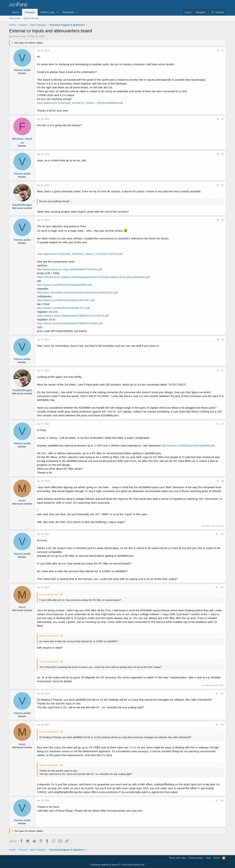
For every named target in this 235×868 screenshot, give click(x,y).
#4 (223, 185)
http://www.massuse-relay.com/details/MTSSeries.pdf (69, 269)
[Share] (218, 51)
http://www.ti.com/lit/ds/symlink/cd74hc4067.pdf (66, 300)
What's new (47, 12)
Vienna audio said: (49, 594)
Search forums (31, 18)
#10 (222, 534)
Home (16, 12)
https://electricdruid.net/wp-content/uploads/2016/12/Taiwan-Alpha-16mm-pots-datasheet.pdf (93, 277)
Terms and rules (177, 858)
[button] (57, 12)
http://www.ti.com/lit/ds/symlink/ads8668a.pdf (64, 285)
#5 (223, 220)
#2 (223, 119)
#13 (222, 725)
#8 (223, 424)
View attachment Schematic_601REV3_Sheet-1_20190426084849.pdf (80, 103)
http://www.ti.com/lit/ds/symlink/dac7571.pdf (63, 308)
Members (69, 12)
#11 (222, 587)
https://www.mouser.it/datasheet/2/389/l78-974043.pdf (70, 323)
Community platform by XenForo (117, 865)
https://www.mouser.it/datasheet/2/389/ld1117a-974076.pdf (73, 316)
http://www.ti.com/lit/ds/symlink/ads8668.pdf (188, 445)
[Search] (217, 12)
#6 (223, 340)
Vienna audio (19, 36)
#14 (222, 801)
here (132, 747)
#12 (222, 694)
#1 (223, 51)
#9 (223, 481)
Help (208, 858)
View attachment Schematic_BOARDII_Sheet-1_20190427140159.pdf (80, 254)
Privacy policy (196, 858)
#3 (223, 154)
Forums (30, 12)
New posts (15, 18)
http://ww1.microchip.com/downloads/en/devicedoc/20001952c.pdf (77, 292)
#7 (223, 371)
